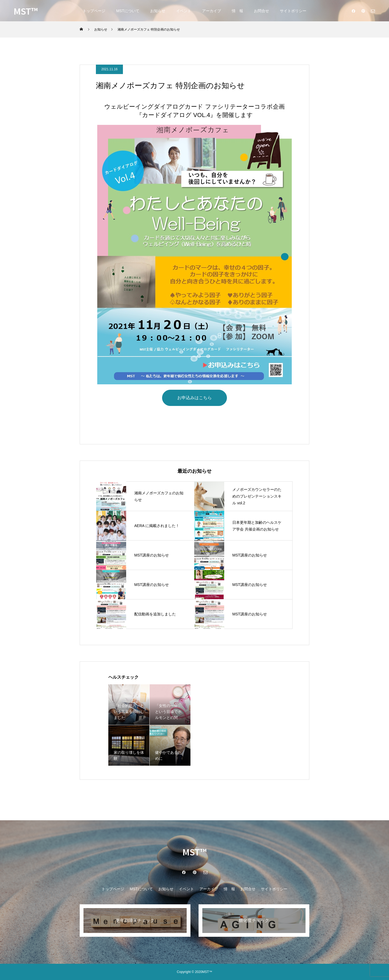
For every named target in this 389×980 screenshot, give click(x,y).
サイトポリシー (293, 11)
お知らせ (158, 11)
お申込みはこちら (194, 398)
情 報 (237, 11)
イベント (184, 11)
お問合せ (261, 11)
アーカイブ (212, 11)
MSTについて (128, 11)
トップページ (94, 11)
